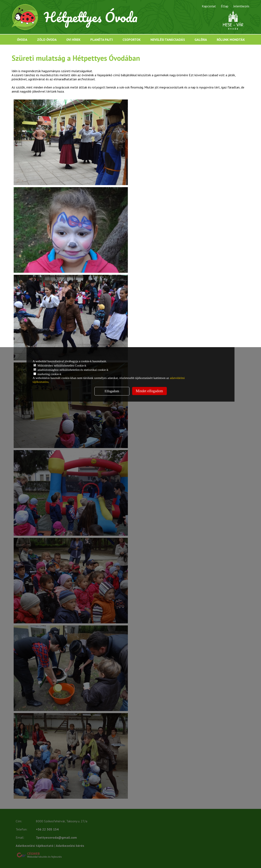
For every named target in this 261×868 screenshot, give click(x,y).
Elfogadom (112, 391)
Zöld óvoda (47, 40)
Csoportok (132, 40)
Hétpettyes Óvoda (91, 17)
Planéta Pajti (102, 40)
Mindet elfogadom (149, 391)
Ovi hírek (73, 40)
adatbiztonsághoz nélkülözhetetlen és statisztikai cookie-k (71, 370)
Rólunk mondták (231, 40)
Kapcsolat (209, 6)
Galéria (201, 40)
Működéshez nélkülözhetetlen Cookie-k (60, 366)
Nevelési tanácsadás (168, 40)
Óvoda (22, 40)
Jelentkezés (241, 6)
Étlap (225, 6)
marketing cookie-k (47, 374)
